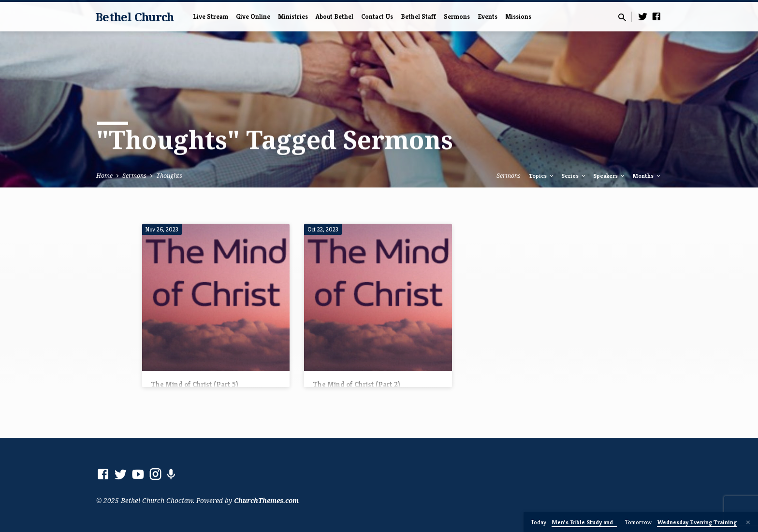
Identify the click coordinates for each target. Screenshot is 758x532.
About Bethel (335, 17)
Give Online (253, 17)
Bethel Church (134, 17)
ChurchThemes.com (266, 500)
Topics (542, 176)
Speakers (610, 176)
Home (104, 176)
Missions (518, 17)
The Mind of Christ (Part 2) (357, 384)
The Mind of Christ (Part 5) (195, 384)
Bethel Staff (418, 17)
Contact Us (377, 17)
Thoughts (169, 176)
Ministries (293, 17)
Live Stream (211, 17)
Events (488, 17)
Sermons (457, 17)
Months (647, 176)
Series (574, 176)
